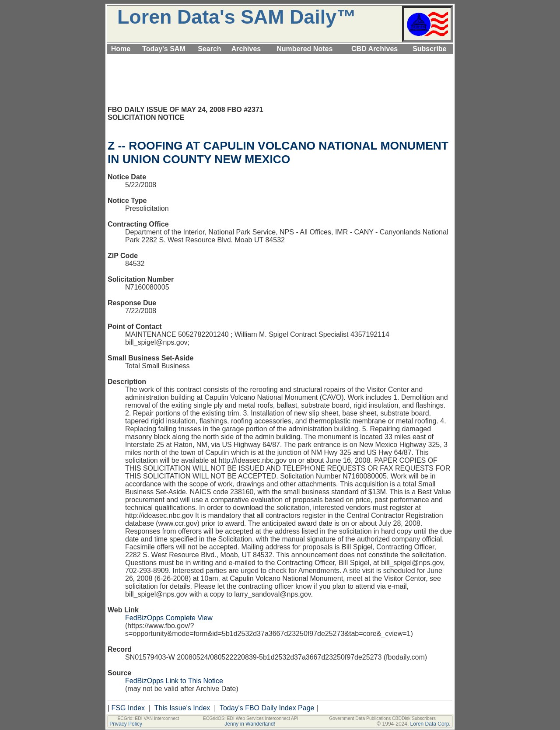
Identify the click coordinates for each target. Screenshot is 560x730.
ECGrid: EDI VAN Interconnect (148, 718)
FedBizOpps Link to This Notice (174, 681)
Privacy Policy (126, 724)
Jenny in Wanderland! (250, 724)
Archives (246, 49)
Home (121, 49)
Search (209, 49)
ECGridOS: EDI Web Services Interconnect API (251, 718)
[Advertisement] (280, 59)
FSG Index (128, 708)
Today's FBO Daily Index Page (267, 708)
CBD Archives (374, 49)
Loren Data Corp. (430, 724)
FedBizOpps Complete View (169, 618)
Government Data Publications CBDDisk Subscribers (382, 718)
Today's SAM (164, 49)
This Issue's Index (182, 708)
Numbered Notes (304, 49)
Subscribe (429, 49)
